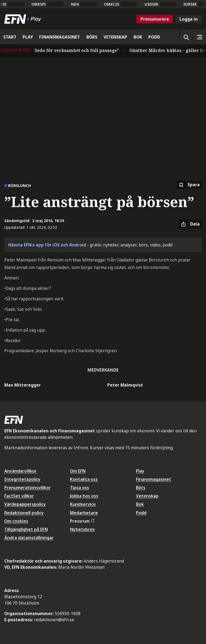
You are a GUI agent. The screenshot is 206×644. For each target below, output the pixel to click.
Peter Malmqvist (125, 385)
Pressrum (82, 521)
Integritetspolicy (22, 479)
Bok (140, 504)
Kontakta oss (84, 479)
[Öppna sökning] (186, 37)
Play (140, 471)
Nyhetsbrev (82, 529)
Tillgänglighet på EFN (26, 529)
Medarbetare (84, 513)
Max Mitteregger (23, 385)
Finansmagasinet (154, 479)
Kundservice (83, 504)
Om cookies (16, 521)
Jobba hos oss (84, 496)
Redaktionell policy (24, 513)
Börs (141, 488)
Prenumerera (155, 19)
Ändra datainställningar (29, 538)
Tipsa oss (80, 488)
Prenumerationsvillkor (27, 488)
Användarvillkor (21, 471)
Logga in (189, 19)
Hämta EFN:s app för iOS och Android (47, 245)
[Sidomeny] (199, 37)
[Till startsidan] (24, 19)
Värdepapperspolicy (25, 504)
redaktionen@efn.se (54, 620)
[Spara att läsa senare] (189, 185)
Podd (141, 513)
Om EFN (78, 471)
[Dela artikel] (190, 224)
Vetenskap (147, 496)
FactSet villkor (19, 496)
